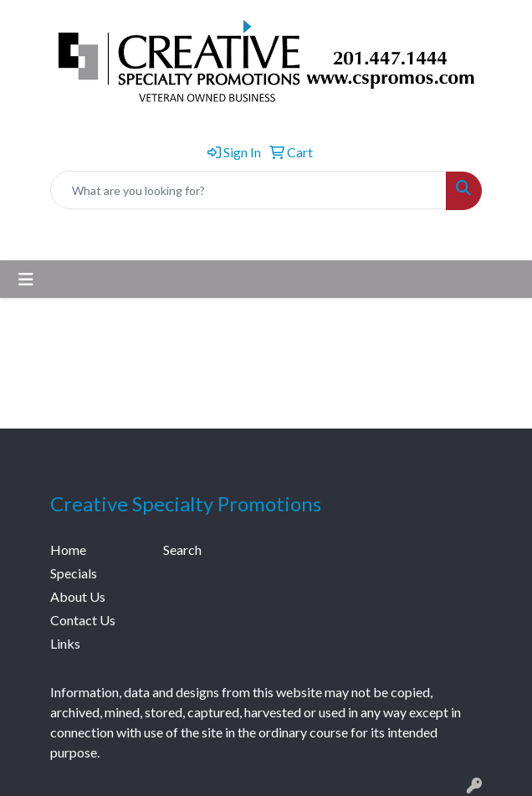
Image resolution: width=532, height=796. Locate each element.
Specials (74, 573)
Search (182, 549)
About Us (78, 596)
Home (68, 549)
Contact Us (83, 620)
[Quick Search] (248, 190)
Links (65, 643)
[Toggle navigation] (26, 279)
